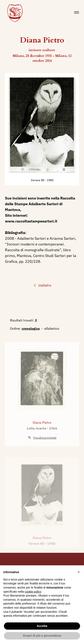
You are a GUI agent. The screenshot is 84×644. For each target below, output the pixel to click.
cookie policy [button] (33, 592)
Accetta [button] (42, 626)
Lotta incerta (37, 435)
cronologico (31, 328)
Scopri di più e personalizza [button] (42, 636)
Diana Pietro (42, 429)
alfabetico (52, 328)
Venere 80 (38, 180)
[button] (79, 572)
